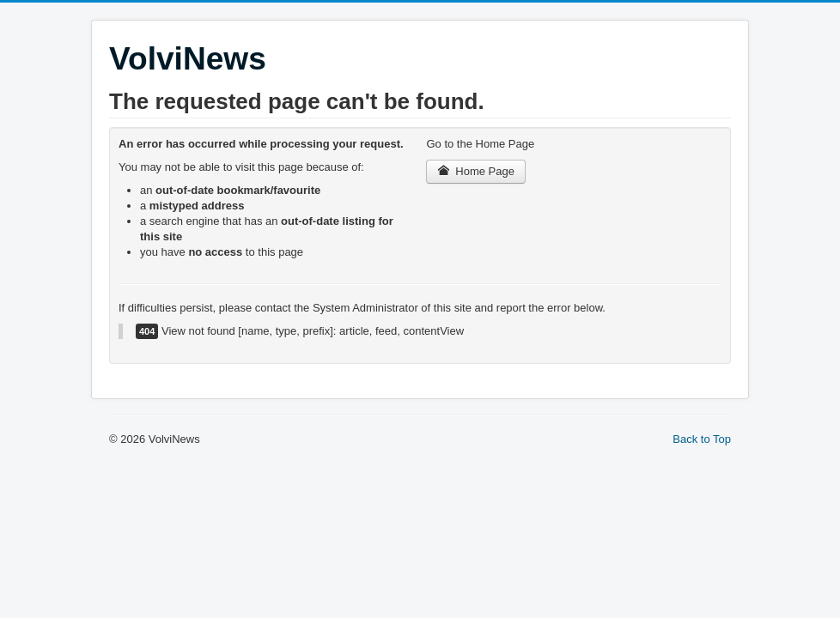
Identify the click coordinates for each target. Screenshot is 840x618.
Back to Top (702, 439)
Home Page (476, 171)
